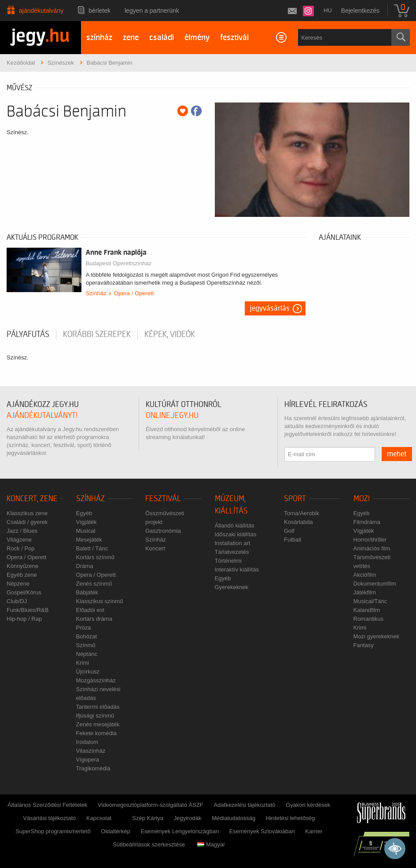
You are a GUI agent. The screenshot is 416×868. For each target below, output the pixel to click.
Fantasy (364, 645)
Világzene (19, 540)
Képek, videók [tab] (170, 334)
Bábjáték (87, 592)
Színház (96, 293)
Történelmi (228, 561)
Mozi (362, 499)
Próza (84, 628)
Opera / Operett (134, 293)
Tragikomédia (93, 768)
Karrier (314, 831)
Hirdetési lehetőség (290, 818)
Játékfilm (365, 592)
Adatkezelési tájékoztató (244, 805)
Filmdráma (367, 522)
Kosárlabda (298, 522)
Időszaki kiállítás (236, 534)
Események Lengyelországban (180, 831)
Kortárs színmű (95, 557)
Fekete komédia (97, 733)
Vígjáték (87, 522)
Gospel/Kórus (24, 592)
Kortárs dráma (94, 619)
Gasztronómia (163, 531)
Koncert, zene (32, 499)
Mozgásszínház (96, 680)
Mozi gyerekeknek (377, 636)
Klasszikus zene (27, 513)
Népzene (18, 584)
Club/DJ (17, 601)
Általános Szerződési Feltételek (47, 805)
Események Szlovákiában (262, 831)
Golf (289, 531)
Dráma (85, 566)
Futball (293, 540)
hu (328, 10)
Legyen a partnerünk (152, 11)
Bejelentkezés (360, 11)
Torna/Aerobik (302, 513)
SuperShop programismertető (53, 831)
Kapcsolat (99, 818)
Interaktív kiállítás (237, 570)
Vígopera (88, 760)
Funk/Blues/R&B (28, 610)
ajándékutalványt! (42, 416)
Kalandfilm (367, 610)
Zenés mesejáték (98, 724)
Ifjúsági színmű (95, 716)
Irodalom (87, 742)
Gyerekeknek (232, 587)
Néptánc (87, 654)
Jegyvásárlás (270, 308)
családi (162, 38)
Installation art (233, 543)
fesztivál (234, 38)
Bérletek (99, 11)
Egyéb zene (22, 575)
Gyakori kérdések (308, 805)
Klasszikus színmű (100, 601)
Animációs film (372, 548)
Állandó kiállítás (235, 526)
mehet (397, 454)
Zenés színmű (94, 584)
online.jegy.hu (172, 416)
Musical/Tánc (370, 601)
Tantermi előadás (98, 707)
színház (99, 38)
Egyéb (84, 513)
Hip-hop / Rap (24, 619)
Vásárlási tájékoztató (49, 818)
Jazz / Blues (22, 531)
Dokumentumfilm (375, 584)
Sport (295, 499)
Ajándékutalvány (41, 11)
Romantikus (369, 619)
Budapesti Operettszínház (119, 263)
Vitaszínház (91, 751)
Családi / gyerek (27, 522)
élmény (197, 38)
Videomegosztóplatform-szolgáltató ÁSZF (151, 805)
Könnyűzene (22, 566)
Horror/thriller (370, 540)
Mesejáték (89, 540)
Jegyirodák (188, 818)
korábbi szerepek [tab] (97, 334)
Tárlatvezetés (232, 552)
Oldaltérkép (115, 831)
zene (131, 38)
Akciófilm (365, 575)
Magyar (211, 844)
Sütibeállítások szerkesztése (149, 844)
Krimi (83, 663)
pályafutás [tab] (28, 334)
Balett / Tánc (92, 548)
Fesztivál (163, 499)
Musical (86, 531)
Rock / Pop (21, 548)
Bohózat (87, 636)
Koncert (155, 548)
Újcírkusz (88, 672)
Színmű (86, 645)
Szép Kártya (148, 818)
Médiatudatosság (234, 818)
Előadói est (90, 610)
